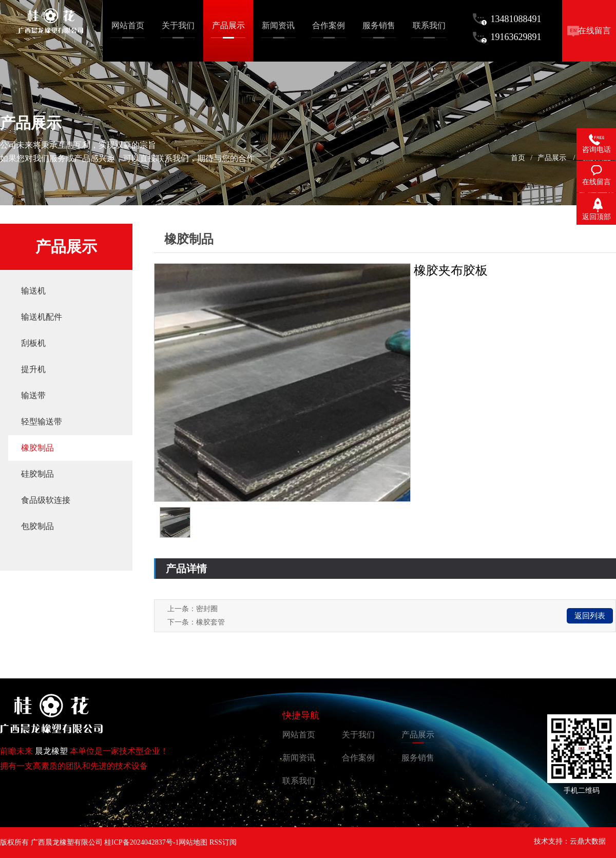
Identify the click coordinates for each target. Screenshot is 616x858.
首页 (518, 158)
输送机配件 (42, 317)
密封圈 (207, 609)
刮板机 (33, 343)
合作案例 (358, 758)
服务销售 (418, 758)
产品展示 (552, 158)
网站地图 (193, 842)
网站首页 (299, 735)
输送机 (33, 291)
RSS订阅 (223, 842)
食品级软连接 (46, 500)
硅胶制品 (37, 474)
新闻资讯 (299, 758)
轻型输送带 (42, 422)
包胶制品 (37, 526)
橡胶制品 (37, 448)
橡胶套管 (210, 622)
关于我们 (358, 735)
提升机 (33, 369)
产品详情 (186, 569)
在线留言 (594, 31)
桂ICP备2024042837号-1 (141, 842)
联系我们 (299, 781)
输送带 (33, 395)
